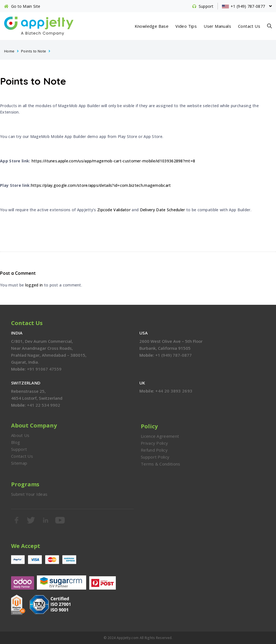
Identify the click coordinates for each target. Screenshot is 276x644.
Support (19, 449)
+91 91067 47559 (44, 369)
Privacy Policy (154, 443)
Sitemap (19, 463)
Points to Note (34, 51)
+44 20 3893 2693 (174, 391)
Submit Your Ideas (29, 494)
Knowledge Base (152, 26)
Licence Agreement (160, 436)
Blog (16, 442)
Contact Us (249, 26)
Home (9, 51)
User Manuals (217, 26)
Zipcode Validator (114, 210)
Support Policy (155, 457)
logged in (34, 285)
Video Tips (186, 26)
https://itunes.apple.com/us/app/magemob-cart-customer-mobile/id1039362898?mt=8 (113, 161)
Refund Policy (154, 450)
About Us (20, 435)
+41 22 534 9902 (44, 405)
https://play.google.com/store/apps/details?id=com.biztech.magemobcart (101, 185)
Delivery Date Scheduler (163, 210)
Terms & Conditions (160, 464)
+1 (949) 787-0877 (173, 355)
